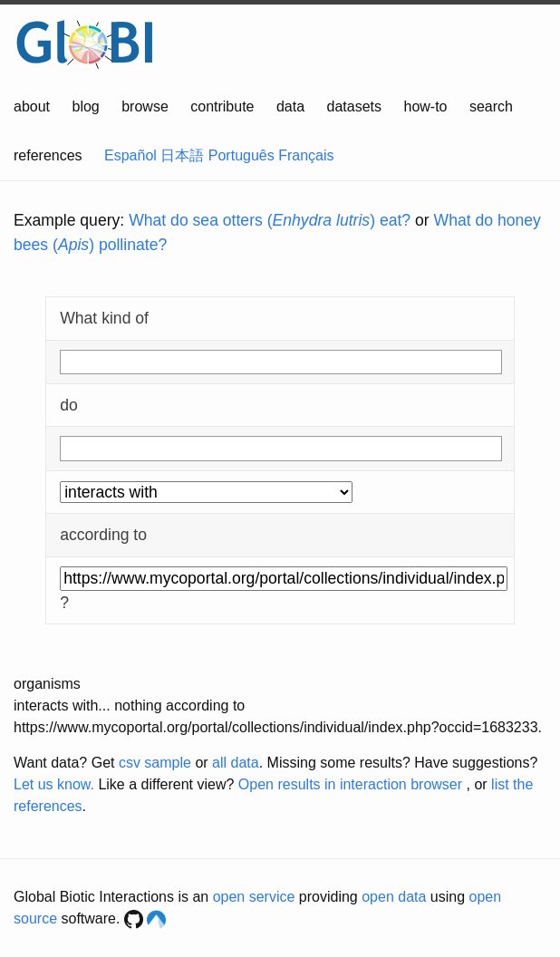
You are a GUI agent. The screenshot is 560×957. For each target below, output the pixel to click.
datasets (354, 106)
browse (145, 106)
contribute (222, 106)
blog (86, 106)
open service (254, 897)
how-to (425, 106)
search (491, 106)
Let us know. (54, 784)
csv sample (155, 763)
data (290, 106)
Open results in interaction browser (350, 784)
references (48, 155)
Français (306, 155)
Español (130, 155)
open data (394, 897)
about (32, 106)
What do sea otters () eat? (270, 220)
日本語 (182, 155)
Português (241, 155)
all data (236, 763)
